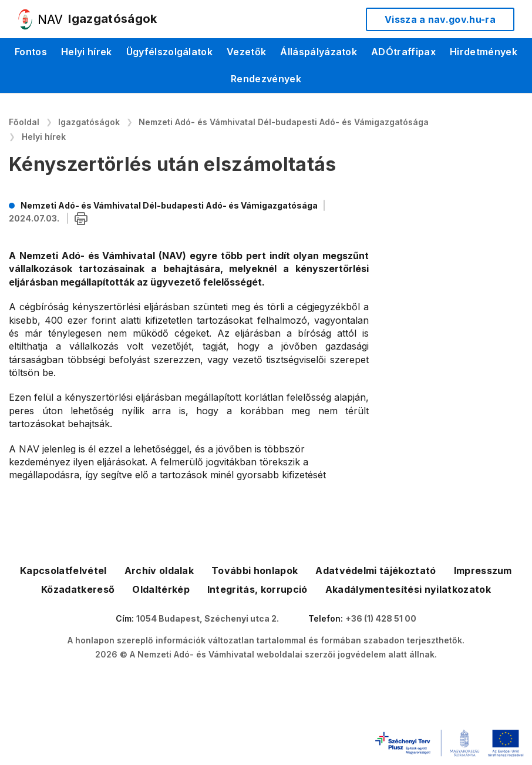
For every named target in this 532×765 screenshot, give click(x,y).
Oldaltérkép (161, 589)
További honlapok (255, 571)
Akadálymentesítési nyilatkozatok (408, 589)
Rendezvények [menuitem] (266, 79)
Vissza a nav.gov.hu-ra (440, 19)
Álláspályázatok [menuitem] (319, 52)
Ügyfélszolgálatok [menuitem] (169, 52)
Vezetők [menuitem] (246, 52)
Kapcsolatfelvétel (63, 571)
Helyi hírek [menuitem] (87, 52)
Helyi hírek (44, 137)
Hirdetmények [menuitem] (484, 52)
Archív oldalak (159, 571)
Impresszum (483, 571)
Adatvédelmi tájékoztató (376, 571)
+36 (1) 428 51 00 (381, 618)
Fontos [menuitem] (31, 52)
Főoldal (24, 122)
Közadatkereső (78, 589)
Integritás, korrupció (257, 589)
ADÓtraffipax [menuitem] (403, 52)
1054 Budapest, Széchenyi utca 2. (208, 618)
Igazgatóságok (89, 122)
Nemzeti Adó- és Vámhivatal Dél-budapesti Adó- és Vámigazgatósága (284, 122)
